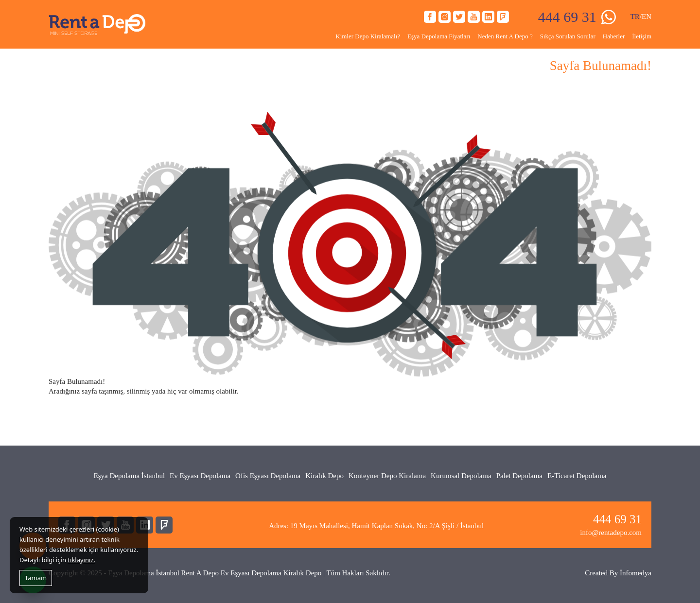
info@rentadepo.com (611, 533)
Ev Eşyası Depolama (200, 476)
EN (647, 17)
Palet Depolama (519, 476)
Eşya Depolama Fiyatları (439, 36)
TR (635, 17)
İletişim (642, 36)
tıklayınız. (81, 560)
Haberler (614, 36)
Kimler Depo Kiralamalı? (368, 36)
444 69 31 (567, 17)
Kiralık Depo (324, 476)
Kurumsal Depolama (461, 476)
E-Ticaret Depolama (577, 476)
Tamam (36, 578)
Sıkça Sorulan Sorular (568, 36)
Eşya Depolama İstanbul (129, 476)
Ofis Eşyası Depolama (268, 476)
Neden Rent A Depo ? (505, 36)
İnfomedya (636, 573)
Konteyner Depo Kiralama (387, 476)
